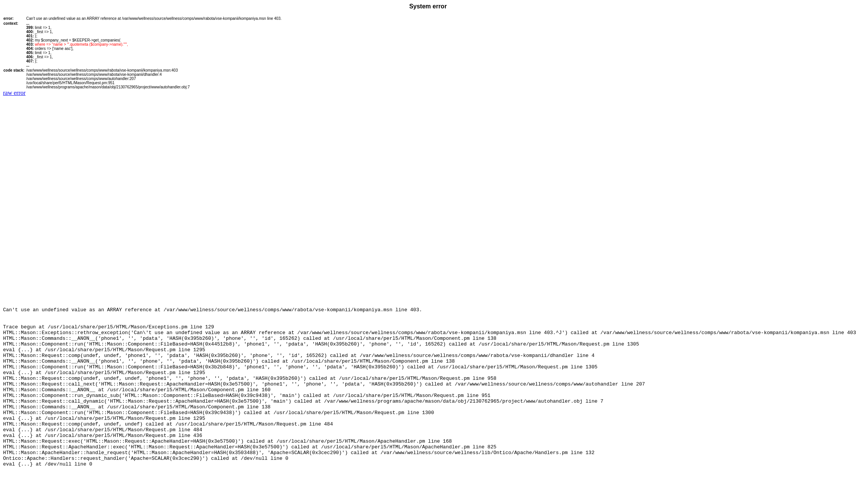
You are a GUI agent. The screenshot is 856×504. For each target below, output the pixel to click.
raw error (14, 93)
